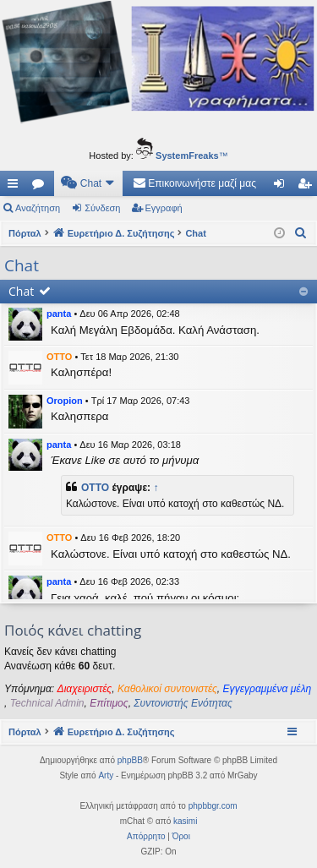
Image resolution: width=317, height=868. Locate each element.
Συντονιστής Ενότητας (183, 703)
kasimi (185, 821)
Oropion (65, 401)
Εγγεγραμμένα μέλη (268, 689)
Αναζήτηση (38, 208)
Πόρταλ (25, 233)
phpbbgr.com (213, 806)
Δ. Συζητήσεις (41, 187)
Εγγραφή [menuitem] (308, 187)
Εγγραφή (164, 208)
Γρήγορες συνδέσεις (16, 187)
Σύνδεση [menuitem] (283, 187)
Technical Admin (47, 703)
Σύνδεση (102, 208)
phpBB (130, 760)
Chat (21, 291)
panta (59, 314)
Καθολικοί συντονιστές (167, 689)
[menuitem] (88, 183)
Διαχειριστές (85, 689)
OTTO (59, 357)
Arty (106, 775)
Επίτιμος (109, 703)
